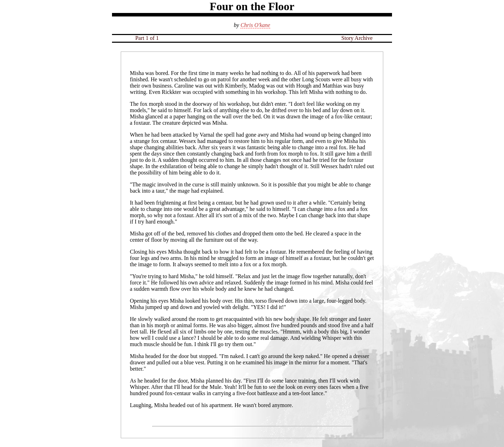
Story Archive (357, 38)
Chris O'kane (255, 25)
